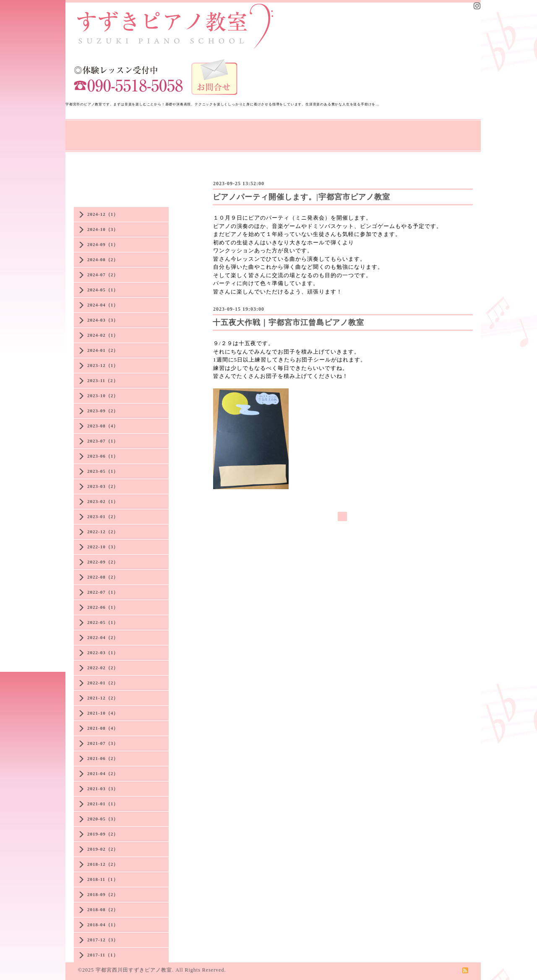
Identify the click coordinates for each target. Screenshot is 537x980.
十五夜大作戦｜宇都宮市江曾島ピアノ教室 (288, 322)
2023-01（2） (103, 516)
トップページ (90, 131)
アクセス (426, 131)
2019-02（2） (103, 849)
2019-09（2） (103, 834)
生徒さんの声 (359, 131)
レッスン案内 (213, 131)
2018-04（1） (103, 925)
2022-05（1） (103, 622)
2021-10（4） (103, 713)
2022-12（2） (103, 532)
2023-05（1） (103, 471)
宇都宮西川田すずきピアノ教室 (134, 970)
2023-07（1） (103, 441)
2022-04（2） (103, 637)
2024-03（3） (103, 320)
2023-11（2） (103, 380)
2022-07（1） (103, 592)
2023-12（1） (103, 365)
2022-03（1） (103, 652)
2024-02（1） (103, 335)
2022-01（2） (103, 683)
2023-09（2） (103, 411)
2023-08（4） (103, 426)
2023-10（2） (103, 396)
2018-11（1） (103, 879)
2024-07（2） (103, 275)
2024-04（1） (103, 305)
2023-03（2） (103, 486)
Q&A (396, 131)
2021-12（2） (103, 698)
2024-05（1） (103, 290)
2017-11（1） (103, 955)
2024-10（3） (103, 229)
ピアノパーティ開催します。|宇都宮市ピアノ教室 (301, 197)
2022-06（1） (103, 607)
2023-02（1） (103, 501)
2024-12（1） (103, 214)
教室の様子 (313, 131)
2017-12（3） (103, 940)
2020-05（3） (103, 819)
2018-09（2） (103, 894)
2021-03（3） (103, 789)
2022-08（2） (103, 577)
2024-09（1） (103, 244)
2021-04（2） (103, 773)
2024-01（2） (103, 350)
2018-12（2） (103, 864)
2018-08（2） (103, 909)
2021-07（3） (103, 743)
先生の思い (167, 131)
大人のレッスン (265, 131)
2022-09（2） (103, 562)
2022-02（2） (103, 668)
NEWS (130, 131)
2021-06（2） (103, 758)
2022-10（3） (103, 547)
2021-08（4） (103, 728)
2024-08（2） (103, 259)
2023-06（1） (103, 456)
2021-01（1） (103, 804)
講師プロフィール (96, 141)
